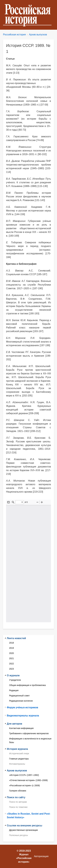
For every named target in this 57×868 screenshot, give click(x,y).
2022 (11, 664)
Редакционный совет (19, 696)
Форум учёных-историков (22, 707)
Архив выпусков (38, 35)
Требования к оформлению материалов (29, 733)
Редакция (14, 690)
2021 (11, 658)
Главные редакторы (19, 759)
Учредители (15, 680)
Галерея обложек (18, 791)
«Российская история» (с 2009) (24, 785)
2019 (11, 648)
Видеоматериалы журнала (23, 716)
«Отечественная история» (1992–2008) (28, 780)
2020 (11, 653)
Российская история (14, 35)
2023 (11, 669)
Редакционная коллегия (21, 701)
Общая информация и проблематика (27, 685)
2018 (11, 643)
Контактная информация (21, 728)
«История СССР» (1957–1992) (24, 775)
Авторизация (41, 856)
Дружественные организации (23, 830)
